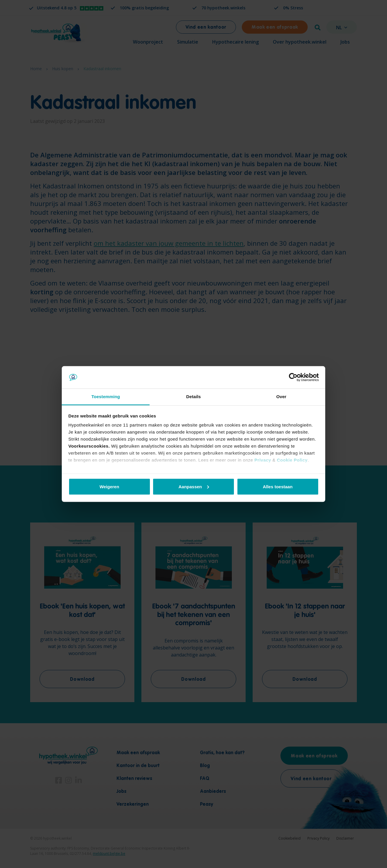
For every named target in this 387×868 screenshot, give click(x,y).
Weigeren (109, 486)
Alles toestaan (278, 486)
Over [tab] (281, 397)
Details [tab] (193, 397)
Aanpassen (194, 486)
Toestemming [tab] (106, 397)
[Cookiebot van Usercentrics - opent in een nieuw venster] (293, 377)
